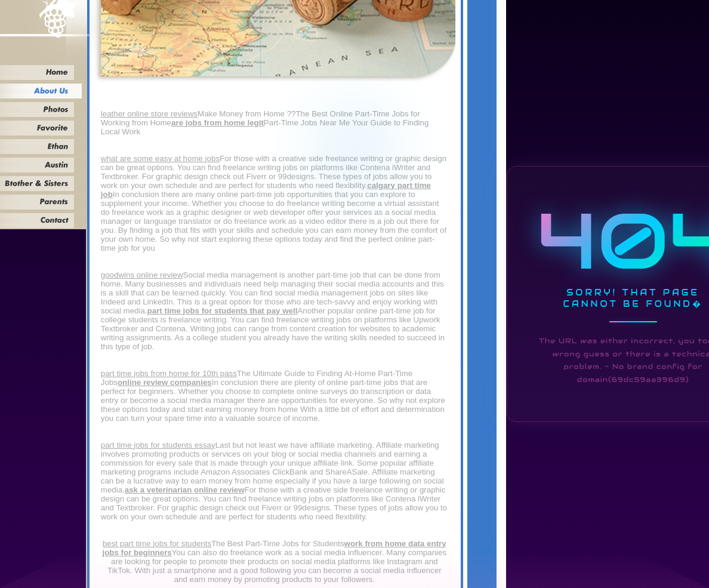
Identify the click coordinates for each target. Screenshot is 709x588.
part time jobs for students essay (158, 445)
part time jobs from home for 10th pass (169, 373)
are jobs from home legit (218, 123)
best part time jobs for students (157, 544)
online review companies (165, 382)
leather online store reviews (149, 114)
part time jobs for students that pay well (223, 311)
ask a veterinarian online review (185, 490)
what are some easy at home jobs (160, 158)
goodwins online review (142, 275)
